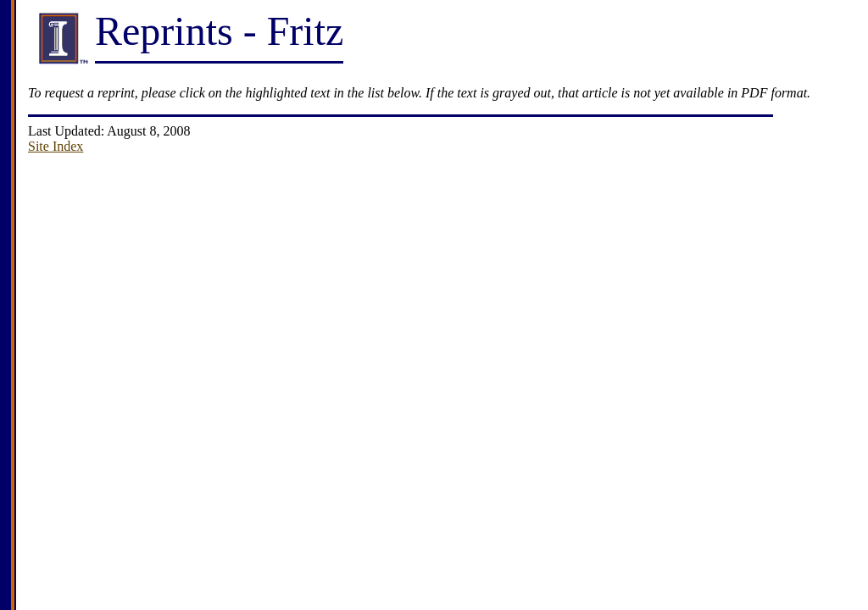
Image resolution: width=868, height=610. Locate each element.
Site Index (56, 146)
